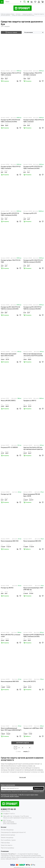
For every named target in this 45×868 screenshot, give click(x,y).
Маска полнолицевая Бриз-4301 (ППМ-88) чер (33, 589)
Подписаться (38, 788)
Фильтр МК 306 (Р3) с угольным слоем (11, 636)
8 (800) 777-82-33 (8, 809)
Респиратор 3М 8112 (7, 588)
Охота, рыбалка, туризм (8, 840)
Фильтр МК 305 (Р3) (30, 681)
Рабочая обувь (5, 843)
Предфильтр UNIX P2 (30, 401)
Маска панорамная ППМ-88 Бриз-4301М (32, 495)
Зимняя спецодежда (7, 838)
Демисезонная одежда (8, 835)
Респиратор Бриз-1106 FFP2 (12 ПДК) (11, 261)
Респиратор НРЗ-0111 (30, 213)
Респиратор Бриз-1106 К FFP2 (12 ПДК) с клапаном (34, 121)
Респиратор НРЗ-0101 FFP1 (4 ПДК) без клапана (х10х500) (32, 308)
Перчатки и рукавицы (7, 848)
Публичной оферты (38, 791)
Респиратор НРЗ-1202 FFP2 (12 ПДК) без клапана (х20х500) (10, 308)
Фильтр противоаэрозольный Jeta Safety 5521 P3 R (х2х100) (33, 355)
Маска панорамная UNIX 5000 (10, 681)
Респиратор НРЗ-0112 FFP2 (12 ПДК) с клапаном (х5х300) (33, 168)
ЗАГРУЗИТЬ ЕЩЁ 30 (23, 743)
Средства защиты (7, 845)
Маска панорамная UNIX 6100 (32, 541)
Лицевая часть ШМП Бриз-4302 (33, 728)
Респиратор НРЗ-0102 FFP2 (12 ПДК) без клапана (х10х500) (33, 261)
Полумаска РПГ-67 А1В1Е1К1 (9, 447)
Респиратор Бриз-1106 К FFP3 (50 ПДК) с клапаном (33, 74)
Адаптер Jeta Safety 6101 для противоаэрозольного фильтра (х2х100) (33, 449)
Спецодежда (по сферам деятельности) (13, 832)
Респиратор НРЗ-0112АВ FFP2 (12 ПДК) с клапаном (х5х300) (34, 636)
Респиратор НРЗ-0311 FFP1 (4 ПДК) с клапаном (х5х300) (10, 214)
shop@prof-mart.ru (9, 814)
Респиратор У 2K (6, 494)
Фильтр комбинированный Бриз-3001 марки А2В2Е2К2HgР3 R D (11, 729)
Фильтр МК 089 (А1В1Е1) (8, 401)
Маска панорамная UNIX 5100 (10, 541)
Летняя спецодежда (7, 830)
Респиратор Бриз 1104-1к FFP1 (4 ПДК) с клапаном (11, 74)
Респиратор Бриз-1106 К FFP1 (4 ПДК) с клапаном (11, 168)
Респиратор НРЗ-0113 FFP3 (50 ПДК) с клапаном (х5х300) (10, 121)
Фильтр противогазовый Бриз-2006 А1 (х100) (9, 355)
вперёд (26, 752)
